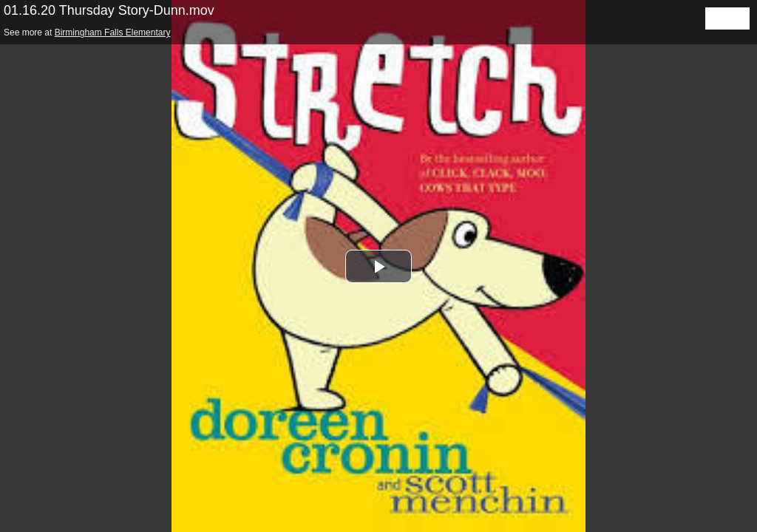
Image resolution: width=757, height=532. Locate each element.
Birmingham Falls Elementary (113, 33)
